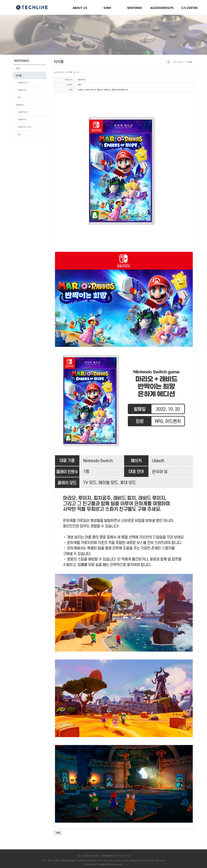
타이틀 (19, 75)
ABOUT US (80, 8)
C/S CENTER (189, 8)
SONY (107, 8)
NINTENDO (135, 8)
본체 (18, 68)
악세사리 (20, 104)
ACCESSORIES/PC (162, 8)
